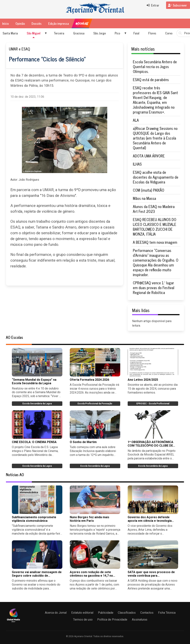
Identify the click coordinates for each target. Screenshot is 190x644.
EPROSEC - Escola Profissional (153, 404)
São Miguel (34, 33)
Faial (136, 33)
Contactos (147, 613)
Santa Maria (10, 33)
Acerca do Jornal (56, 613)
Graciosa (79, 33)
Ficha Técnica (167, 613)
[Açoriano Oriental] (13, 623)
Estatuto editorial (82, 613)
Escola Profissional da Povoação (95, 404)
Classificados (127, 613)
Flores (152, 33)
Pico (117, 33)
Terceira (59, 33)
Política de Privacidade (112, 620)
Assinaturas (140, 620)
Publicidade (106, 613)
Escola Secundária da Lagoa (37, 404)
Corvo (169, 33)
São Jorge (100, 33)
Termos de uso (83, 620)
